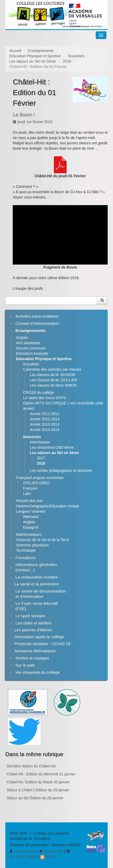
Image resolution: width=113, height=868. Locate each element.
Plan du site (51, 851)
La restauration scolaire (37, 577)
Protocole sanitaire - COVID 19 (42, 644)
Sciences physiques (32, 545)
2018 (67, 61)
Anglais (22, 338)
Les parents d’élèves (33, 630)
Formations (26, 558)
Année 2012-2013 (45, 419)
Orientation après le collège (39, 637)
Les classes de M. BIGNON (53, 375)
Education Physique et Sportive (35, 56)
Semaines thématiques (35, 651)
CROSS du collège (38, 392)
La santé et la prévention (37, 584)
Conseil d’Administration (37, 323)
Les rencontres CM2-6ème (52, 447)
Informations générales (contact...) (36, 567)
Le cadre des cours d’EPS (44, 398)
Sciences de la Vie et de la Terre (42, 540)
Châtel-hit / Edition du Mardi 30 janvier (38, 782)
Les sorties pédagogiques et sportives (61, 470)
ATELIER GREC (36, 483)
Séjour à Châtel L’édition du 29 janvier (38, 790)
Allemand (31, 517)
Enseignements (41, 51)
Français (30, 488)
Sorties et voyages (32, 658)
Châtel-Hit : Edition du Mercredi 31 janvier (41, 774)
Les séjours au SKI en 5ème (33, 61)
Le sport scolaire (30, 616)
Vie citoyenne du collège (38, 672)
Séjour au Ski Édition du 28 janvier (35, 798)
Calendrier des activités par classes (52, 369)
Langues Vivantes (31, 511)
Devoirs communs (31, 348)
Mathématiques (29, 534)
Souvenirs (76, 56)
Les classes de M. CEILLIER (54, 380)
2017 (41, 458)
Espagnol (31, 527)
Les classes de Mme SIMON (53, 385)
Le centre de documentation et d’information (41, 594)
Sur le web (25, 665)
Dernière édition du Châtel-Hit (31, 766)
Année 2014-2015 (45, 430)
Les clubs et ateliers (33, 623)
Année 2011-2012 (45, 414)
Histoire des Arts (29, 501)
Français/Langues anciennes (40, 478)
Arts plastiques (28, 343)
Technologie (26, 550)
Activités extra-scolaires (37, 316)
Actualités (31, 364)
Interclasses (40, 442)
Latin (27, 494)
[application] (60, 235)
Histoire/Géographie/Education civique (47, 506)
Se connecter (23, 851)
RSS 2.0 (50, 857)
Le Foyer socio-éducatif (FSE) (37, 606)
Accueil (15, 51)
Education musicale (32, 353)
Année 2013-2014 (45, 424)
